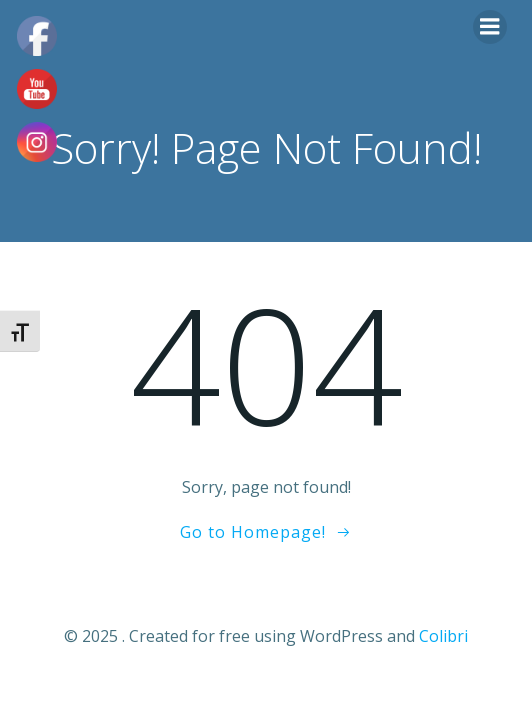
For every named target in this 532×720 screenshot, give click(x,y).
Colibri (443, 636)
